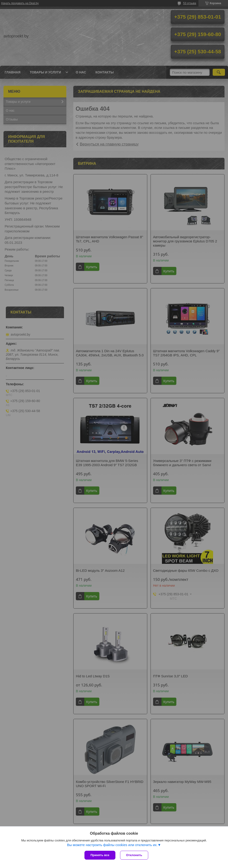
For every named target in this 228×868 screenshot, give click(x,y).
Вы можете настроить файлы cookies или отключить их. (112, 845)
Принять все (100, 855)
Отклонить (134, 855)
